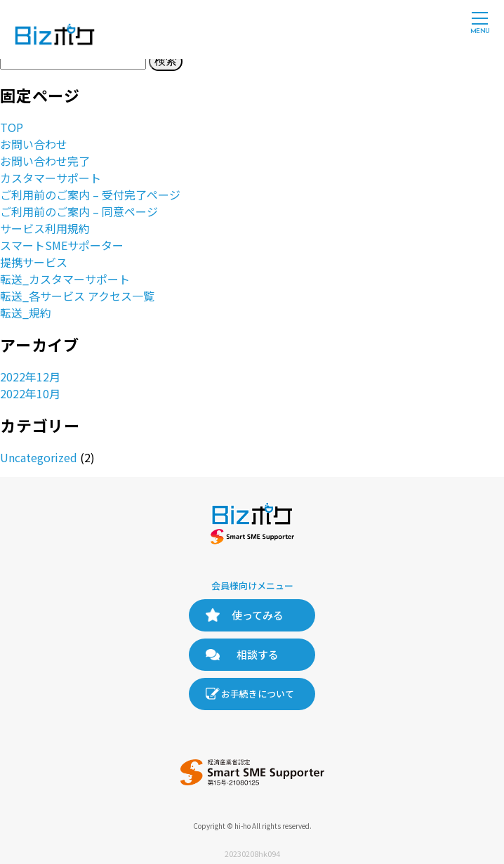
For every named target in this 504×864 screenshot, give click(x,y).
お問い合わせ (34, 144)
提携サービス (34, 262)
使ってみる (258, 615)
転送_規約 (26, 313)
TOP (12, 127)
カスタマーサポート (51, 178)
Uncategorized (39, 457)
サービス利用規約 (45, 228)
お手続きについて (258, 694)
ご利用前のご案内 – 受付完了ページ (90, 195)
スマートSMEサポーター (62, 245)
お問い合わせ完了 (45, 161)
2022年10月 (30, 393)
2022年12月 (30, 377)
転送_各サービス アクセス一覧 (77, 296)
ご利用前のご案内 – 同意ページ (79, 211)
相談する (258, 654)
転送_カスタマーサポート (65, 279)
